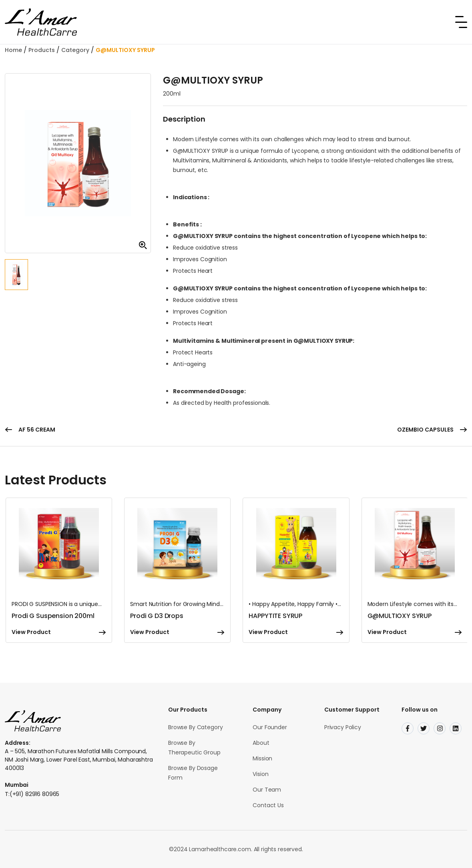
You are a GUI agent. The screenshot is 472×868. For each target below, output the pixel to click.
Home (13, 50)
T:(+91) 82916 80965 (32, 794)
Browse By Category (195, 727)
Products (42, 50)
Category (75, 50)
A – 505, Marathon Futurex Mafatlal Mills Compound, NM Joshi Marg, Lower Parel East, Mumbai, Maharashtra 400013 (79, 760)
